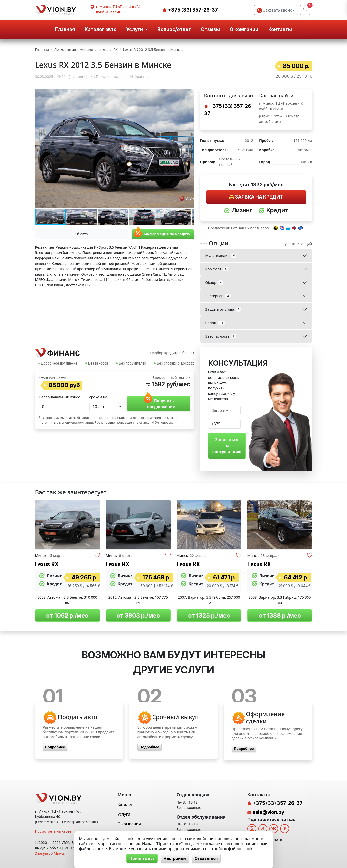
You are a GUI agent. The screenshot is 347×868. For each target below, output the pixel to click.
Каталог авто (101, 29)
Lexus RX (47, 564)
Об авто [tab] (81, 234)
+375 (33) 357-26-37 (192, 10)
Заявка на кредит (256, 197)
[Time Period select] (107, 407)
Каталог (125, 804)
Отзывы (210, 29)
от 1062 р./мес (67, 615)
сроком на (98, 397)
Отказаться (207, 858)
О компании (244, 29)
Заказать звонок (276, 10)
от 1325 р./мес (209, 615)
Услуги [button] (135, 29)
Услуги (124, 814)
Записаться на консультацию (227, 446)
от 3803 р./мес (138, 615)
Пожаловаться (108, 76)
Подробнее (55, 747)
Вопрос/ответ (174, 29)
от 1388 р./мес (280, 615)
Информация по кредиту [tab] (161, 234)
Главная (65, 29)
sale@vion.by (268, 812)
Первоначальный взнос (60, 397)
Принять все (141, 858)
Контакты (280, 29)
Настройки (175, 858)
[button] (190, 93)
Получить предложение (158, 403)
